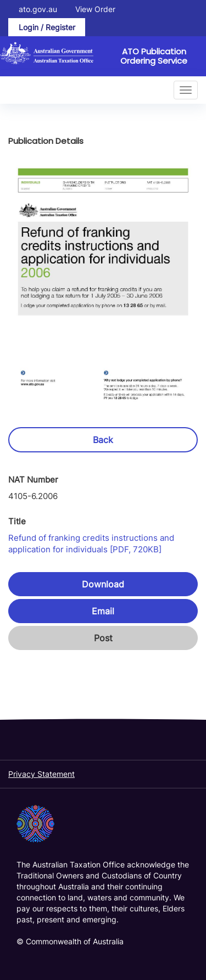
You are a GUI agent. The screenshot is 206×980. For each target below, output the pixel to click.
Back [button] (103, 440)
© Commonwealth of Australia (70, 941)
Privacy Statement (41, 774)
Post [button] (103, 638)
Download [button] (103, 584)
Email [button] (103, 611)
